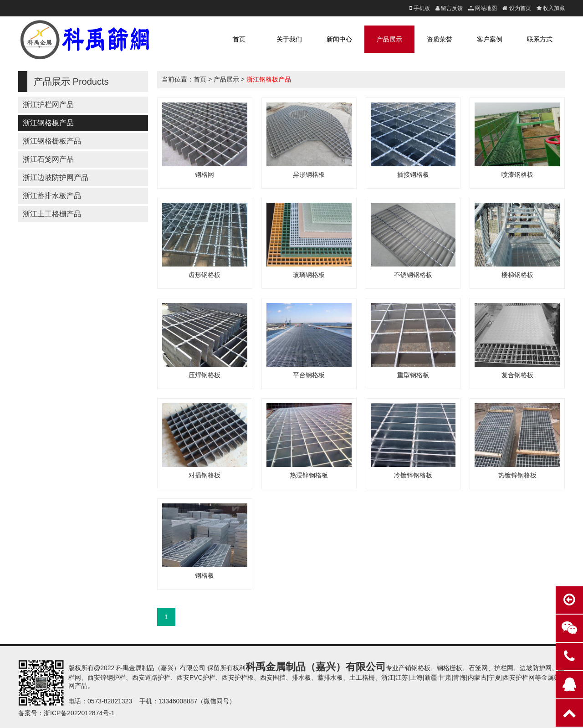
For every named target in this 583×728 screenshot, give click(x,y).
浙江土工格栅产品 (52, 214)
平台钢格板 (309, 375)
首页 (239, 39)
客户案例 (490, 39)
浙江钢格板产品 (48, 123)
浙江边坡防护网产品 (56, 177)
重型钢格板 (413, 375)
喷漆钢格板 (517, 174)
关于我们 (289, 39)
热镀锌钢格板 (517, 475)
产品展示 (389, 39)
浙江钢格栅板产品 (52, 141)
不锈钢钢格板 (413, 275)
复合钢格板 (517, 375)
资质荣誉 (440, 39)
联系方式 (540, 39)
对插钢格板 (205, 475)
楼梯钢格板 (517, 275)
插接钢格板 (413, 174)
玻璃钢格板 (309, 275)
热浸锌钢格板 (309, 475)
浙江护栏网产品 (48, 105)
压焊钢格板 (205, 375)
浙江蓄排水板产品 (52, 196)
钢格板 (205, 575)
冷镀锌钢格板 (413, 475)
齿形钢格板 (205, 275)
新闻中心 (339, 39)
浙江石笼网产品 (48, 159)
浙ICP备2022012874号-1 (79, 713)
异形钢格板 (309, 174)
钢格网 (205, 174)
